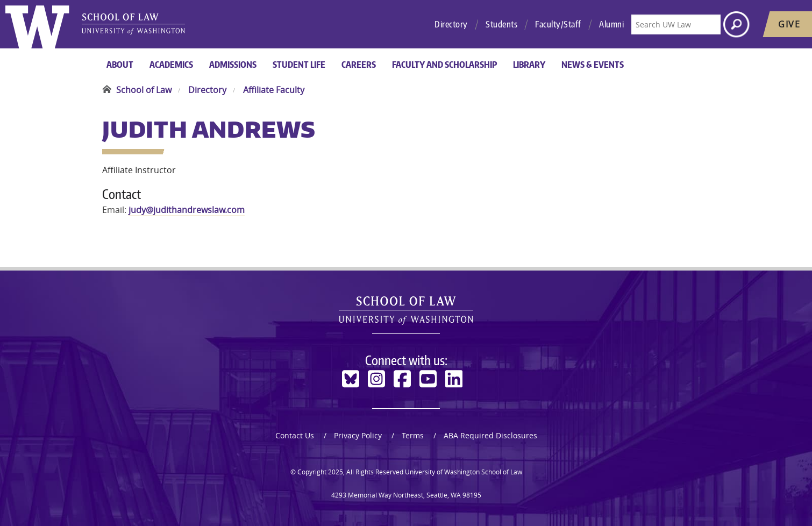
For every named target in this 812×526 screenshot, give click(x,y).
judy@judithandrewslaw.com (187, 210)
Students (501, 24)
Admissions (233, 65)
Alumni (611, 24)
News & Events (593, 65)
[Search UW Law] (676, 24)
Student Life (299, 65)
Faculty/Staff (558, 24)
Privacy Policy (358, 435)
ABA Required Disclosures (490, 435)
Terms (413, 435)
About (120, 65)
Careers (359, 65)
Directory (451, 24)
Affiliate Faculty (274, 90)
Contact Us (295, 435)
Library (529, 65)
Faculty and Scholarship (444, 65)
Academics (171, 65)
